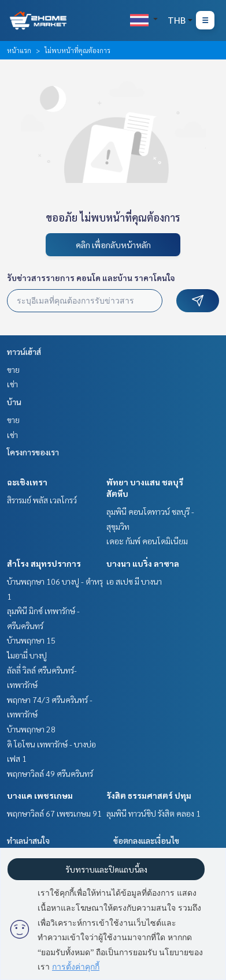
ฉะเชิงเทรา (27, 482)
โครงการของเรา (33, 452)
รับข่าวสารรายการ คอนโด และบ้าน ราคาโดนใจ (91, 278)
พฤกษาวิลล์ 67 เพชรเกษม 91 (54, 813)
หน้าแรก (19, 50)
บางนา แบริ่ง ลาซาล (143, 563)
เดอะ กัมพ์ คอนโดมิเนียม (147, 541)
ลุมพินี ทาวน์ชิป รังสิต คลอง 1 (153, 813)
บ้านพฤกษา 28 (31, 729)
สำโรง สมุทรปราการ (44, 563)
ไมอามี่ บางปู (27, 655)
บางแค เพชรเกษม (40, 795)
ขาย (13, 369)
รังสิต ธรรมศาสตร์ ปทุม (149, 795)
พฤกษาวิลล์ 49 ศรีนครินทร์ (50, 773)
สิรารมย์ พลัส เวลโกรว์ (42, 500)
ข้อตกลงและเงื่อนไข (146, 840)
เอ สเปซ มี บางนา (134, 581)
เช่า (12, 384)
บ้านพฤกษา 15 (31, 640)
